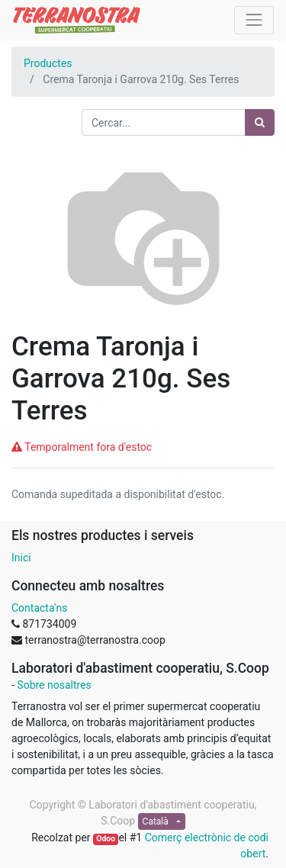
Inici (21, 558)
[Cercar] (260, 122)
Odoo (106, 839)
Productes (48, 63)
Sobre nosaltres (54, 685)
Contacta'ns (39, 608)
